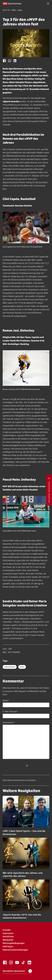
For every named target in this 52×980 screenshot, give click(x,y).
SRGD (14, 10)
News (20, 10)
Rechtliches (8, 936)
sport (22, 667)
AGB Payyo (8, 946)
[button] (48, 4)
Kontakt (7, 930)
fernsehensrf (10, 667)
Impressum (8, 933)
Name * (6, 700)
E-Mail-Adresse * (10, 711)
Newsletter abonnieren (17, 971)
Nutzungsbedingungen (14, 943)
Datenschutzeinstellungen (15, 950)
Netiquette (8, 940)
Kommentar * (9, 722)
